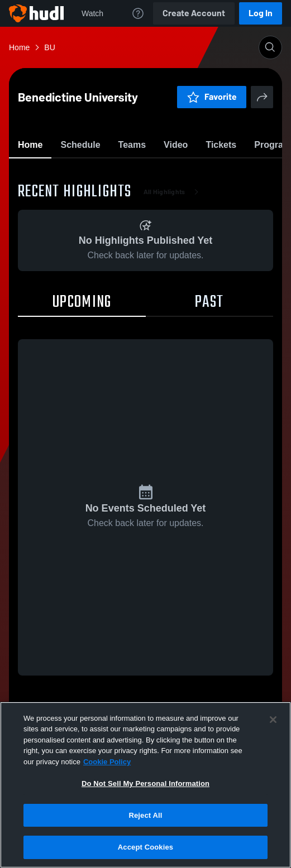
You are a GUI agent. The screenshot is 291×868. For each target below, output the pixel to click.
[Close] (273, 720)
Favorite (132, 173)
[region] (145, 785)
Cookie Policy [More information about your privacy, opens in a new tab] (107, 762)
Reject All (145, 815)
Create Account (194, 13)
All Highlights (173, 257)
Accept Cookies (145, 847)
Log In (261, 13)
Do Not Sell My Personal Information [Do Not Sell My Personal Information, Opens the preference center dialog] (145, 783)
